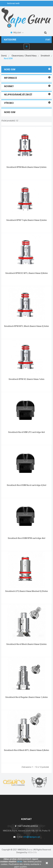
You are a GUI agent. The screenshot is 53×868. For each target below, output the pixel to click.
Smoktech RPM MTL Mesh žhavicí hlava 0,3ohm (26, 326)
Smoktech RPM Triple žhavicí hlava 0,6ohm (27, 220)
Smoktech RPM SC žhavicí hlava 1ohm (26, 379)
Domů (4, 56)
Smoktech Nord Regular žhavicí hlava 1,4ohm (27, 697)
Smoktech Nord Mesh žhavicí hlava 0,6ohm (26, 644)
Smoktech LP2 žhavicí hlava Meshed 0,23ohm (27, 591)
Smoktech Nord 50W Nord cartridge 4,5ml (26, 485)
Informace (11, 78)
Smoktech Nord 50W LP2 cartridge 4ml (26, 432)
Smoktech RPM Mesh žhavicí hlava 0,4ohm (26, 167)
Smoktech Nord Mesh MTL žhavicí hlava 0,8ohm (26, 750)
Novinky (9, 86)
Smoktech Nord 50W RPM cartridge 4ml (26, 538)
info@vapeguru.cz (32, 837)
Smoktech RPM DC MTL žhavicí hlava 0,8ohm (27, 273)
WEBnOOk (32, 852)
